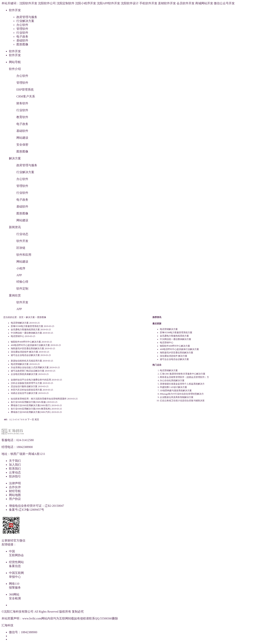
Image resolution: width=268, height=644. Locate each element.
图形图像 (22, 44)
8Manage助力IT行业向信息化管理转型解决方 (182, 394)
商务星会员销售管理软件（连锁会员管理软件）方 (184, 377)
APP (19, 275)
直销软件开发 (167, 3)
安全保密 (22, 145)
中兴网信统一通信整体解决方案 (26, 333)
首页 (21, 317)
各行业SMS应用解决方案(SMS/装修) (29, 402)
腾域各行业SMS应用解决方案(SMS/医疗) (31, 405)
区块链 (21, 248)
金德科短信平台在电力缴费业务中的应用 (31, 380)
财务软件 (22, 103)
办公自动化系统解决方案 (172, 380)
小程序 (21, 268)
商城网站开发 (204, 3)
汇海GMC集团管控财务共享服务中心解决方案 (182, 374)
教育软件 (22, 117)
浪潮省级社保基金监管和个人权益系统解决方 (182, 384)
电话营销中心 (17, 336)
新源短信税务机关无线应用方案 (26, 361)
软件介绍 (15, 69)
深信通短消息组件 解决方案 (24, 352)
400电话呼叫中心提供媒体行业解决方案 (30, 345)
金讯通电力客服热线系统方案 (25, 330)
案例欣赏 (15, 295)
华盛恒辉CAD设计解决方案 (173, 387)
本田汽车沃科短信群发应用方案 (26, 390)
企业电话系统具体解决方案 (24, 374)
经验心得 (22, 282)
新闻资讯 (15, 227)
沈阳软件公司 (47, 3)
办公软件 (22, 25)
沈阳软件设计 (130, 3)
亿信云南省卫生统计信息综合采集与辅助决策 (182, 401)
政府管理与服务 (27, 17)
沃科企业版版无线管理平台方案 (26, 383)
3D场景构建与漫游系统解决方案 (176, 391)
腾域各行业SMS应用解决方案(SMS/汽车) (31, 412)
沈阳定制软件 (66, 3)
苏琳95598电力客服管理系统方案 (27, 326)
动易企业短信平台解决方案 (24, 393)
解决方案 (15, 158)
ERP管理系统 (25, 90)
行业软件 (22, 33)
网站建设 (22, 138)
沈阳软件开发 (28, 3)
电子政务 (22, 37)
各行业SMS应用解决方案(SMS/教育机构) (31, 409)
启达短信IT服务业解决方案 (24, 386)
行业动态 (22, 234)
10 (26, 420)
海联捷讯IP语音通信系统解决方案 (27, 349)
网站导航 (15, 62)
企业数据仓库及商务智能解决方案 (177, 397)
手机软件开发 (148, 3)
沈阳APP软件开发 (108, 3)
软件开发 (15, 10)
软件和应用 (24, 255)
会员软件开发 (186, 3)
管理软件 (22, 29)
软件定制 (22, 289)
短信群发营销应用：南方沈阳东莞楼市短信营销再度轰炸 (39, 399)
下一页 (31, 420)
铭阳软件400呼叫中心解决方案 (26, 342)
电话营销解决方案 (20, 323)
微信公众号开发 (224, 3)
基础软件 (22, 40)
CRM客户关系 (26, 96)
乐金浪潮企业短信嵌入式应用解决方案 (30, 367)
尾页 (37, 420)
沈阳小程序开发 (86, 3)
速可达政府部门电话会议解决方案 (28, 371)
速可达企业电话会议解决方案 (25, 355)
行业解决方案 (25, 21)
